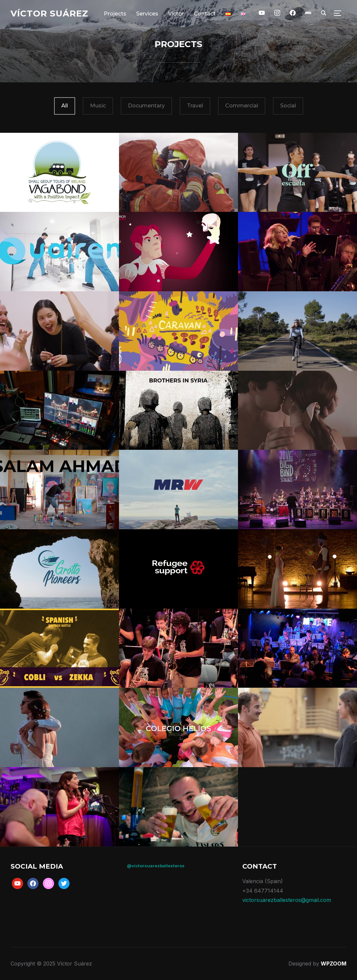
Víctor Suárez (49, 14)
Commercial (242, 106)
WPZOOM (334, 964)
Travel (195, 106)
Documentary (146, 106)
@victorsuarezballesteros (156, 866)
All (65, 106)
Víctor (176, 14)
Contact (205, 14)
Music (98, 106)
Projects (115, 14)
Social (288, 106)
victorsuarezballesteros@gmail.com (287, 900)
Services (147, 14)
